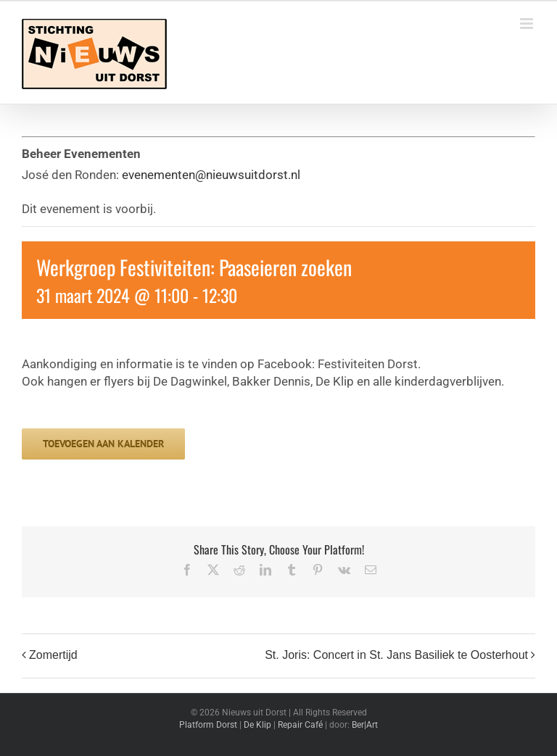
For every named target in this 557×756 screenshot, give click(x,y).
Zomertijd (53, 656)
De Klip (257, 725)
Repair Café (300, 725)
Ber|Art (365, 725)
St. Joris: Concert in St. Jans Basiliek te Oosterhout (396, 656)
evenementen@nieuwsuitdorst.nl (211, 175)
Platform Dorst (208, 725)
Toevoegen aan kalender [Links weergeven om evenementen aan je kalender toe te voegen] (103, 444)
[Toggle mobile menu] (528, 24)
